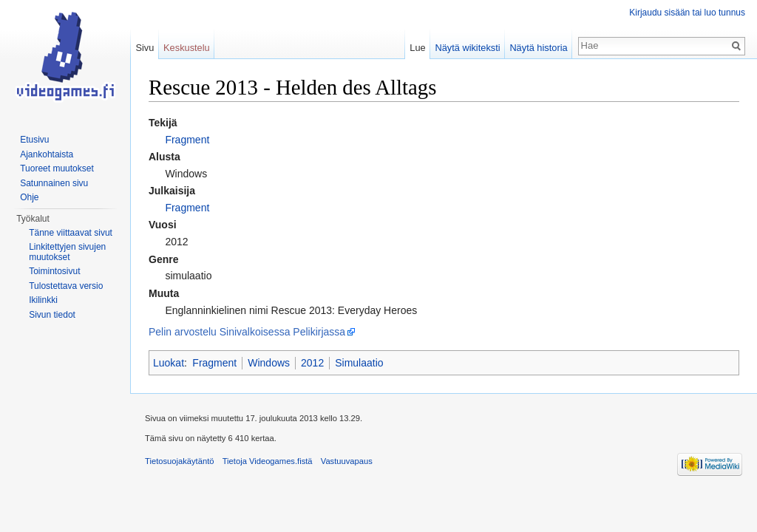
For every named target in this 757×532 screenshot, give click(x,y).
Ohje (29, 197)
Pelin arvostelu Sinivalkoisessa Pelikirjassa (247, 332)
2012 (312, 363)
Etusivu (34, 140)
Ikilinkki (43, 300)
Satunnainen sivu (54, 183)
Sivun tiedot (52, 315)
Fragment (187, 140)
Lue (417, 48)
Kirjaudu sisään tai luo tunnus (687, 13)
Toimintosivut (54, 271)
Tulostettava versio (66, 286)
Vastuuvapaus (347, 461)
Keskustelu (187, 48)
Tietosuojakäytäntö (180, 461)
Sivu (145, 48)
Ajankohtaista (47, 154)
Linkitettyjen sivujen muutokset (67, 252)
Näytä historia (538, 48)
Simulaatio (359, 363)
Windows (269, 363)
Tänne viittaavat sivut (71, 233)
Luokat (169, 363)
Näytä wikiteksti (467, 48)
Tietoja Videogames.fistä (268, 461)
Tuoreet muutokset (57, 168)
